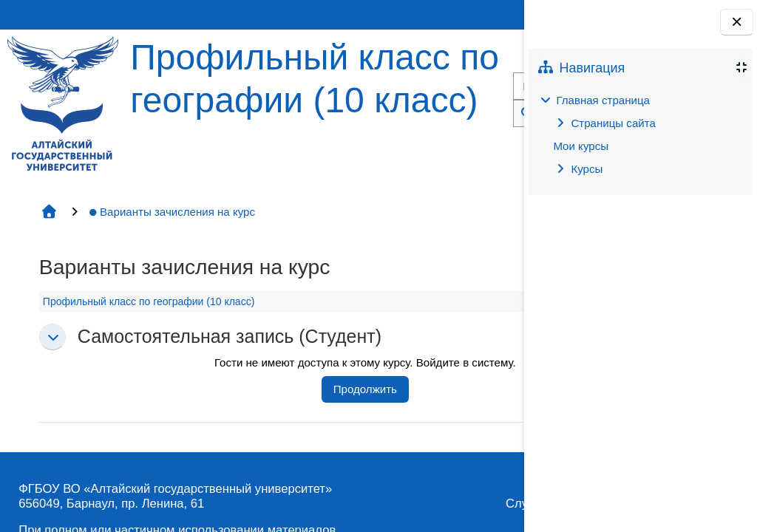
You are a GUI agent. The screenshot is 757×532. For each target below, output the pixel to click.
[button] (52, 337)
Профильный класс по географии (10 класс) (149, 301)
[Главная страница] (63, 102)
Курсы (587, 169)
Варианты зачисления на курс (172, 212)
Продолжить (365, 389)
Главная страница (603, 100)
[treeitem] (640, 135)
